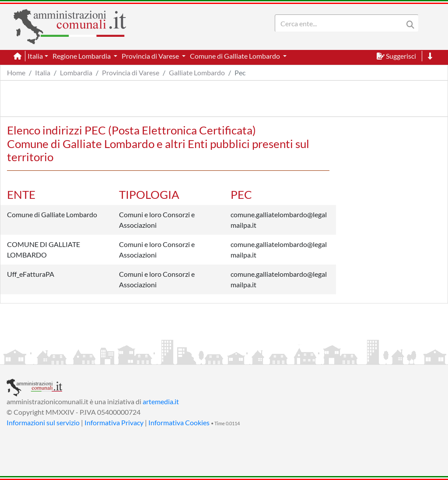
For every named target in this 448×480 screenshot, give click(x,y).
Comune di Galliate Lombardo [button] (236, 56)
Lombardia (76, 72)
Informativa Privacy (114, 422)
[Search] (341, 23)
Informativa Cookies (179, 422)
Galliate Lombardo (197, 72)
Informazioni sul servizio (43, 422)
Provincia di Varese (131, 72)
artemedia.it (161, 401)
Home (16, 72)
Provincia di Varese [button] (151, 56)
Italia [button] (35, 56)
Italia (43, 72)
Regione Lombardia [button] (82, 56)
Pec (240, 72)
